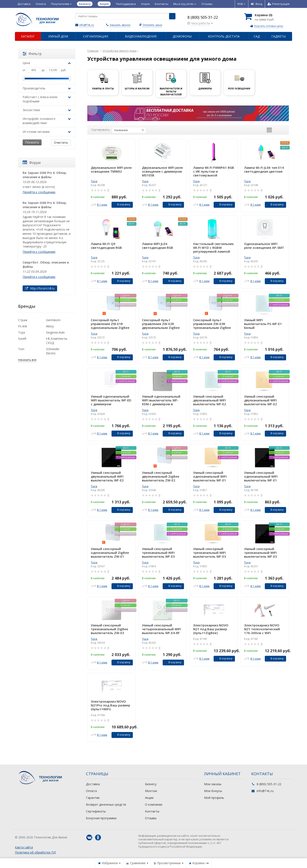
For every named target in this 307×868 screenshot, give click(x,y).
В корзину (121, 204)
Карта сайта (24, 847)
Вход (257, 4)
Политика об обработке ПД (35, 852)
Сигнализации (96, 36)
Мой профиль (214, 798)
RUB (242, 4)
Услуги (145, 4)
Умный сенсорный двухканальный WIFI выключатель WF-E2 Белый (210, 400)
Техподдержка (126, 4)
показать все (27, 360)
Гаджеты (279, 36)
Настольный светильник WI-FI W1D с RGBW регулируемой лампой (213, 248)
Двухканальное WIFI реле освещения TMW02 (111, 170)
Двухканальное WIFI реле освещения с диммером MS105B (162, 171)
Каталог (28, 36)
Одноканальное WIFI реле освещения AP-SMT (264, 246)
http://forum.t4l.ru (40, 288)
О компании (154, 804)
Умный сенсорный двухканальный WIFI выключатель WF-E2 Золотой (261, 400)
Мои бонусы (213, 791)
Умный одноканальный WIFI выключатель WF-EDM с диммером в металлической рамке (161, 400)
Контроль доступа (224, 36)
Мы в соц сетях (185, 4)
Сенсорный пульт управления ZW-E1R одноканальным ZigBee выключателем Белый (110, 324)
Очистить (61, 143)
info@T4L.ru (87, 25)
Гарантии (93, 798)
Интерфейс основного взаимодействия (47, 121)
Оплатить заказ (152, 25)
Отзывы (207, 4)
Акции (149, 798)
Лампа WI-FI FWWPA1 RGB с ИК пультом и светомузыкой (214, 171)
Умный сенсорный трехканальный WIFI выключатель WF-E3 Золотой (210, 553)
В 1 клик (102, 205)
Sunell (22, 339)
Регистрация (279, 4)
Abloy (50, 326)
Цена (47, 63)
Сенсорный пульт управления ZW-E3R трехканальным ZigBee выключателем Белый (212, 324)
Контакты (161, 4)
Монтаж (151, 791)
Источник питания (47, 132)
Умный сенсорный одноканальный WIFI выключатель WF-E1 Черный (261, 476)
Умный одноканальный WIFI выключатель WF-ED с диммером (111, 400)
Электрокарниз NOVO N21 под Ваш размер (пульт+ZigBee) (211, 629)
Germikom (53, 320)
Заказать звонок (120, 25)
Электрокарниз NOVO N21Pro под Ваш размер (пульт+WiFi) (110, 705)
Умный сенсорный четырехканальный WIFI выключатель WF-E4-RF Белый (161, 629)
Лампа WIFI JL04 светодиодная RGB (158, 246)
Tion (21, 349)
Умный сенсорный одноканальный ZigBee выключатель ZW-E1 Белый (110, 553)
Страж (23, 320)
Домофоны (182, 36)
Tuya (94, 181)
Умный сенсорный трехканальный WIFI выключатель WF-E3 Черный (261, 553)
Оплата (41, 4)
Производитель (47, 88)
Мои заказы (213, 784)
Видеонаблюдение (141, 36)
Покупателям (61, 4)
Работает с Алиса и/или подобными (47, 99)
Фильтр (32, 54)
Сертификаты (96, 811)
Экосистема (47, 110)
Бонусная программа (101, 818)
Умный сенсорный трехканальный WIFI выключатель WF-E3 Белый (158, 553)
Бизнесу (151, 784)
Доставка (24, 4)
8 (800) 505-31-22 (203, 17)
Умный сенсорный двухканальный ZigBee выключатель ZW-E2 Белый (161, 476)
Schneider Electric (53, 351)
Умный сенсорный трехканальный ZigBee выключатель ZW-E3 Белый (109, 629)
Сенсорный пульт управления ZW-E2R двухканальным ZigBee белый (161, 324)
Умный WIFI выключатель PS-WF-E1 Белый (263, 324)
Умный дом (58, 36)
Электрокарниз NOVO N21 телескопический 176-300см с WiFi (262, 629)
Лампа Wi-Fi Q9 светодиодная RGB (106, 246)
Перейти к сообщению (39, 192)
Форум (32, 163)
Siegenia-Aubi (55, 332)
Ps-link (23, 326)
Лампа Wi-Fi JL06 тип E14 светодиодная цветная (264, 170)
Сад (257, 36)
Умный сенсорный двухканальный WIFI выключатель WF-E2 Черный (107, 476)
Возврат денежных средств (106, 804)
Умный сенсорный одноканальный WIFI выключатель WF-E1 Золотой (210, 476)
